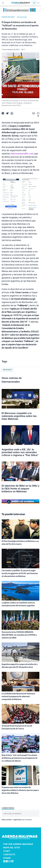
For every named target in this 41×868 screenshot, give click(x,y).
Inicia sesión (6, 820)
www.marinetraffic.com (22, 154)
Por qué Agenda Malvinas (18, 844)
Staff (7, 851)
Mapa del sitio (12, 848)
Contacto (9, 855)
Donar (7, 858)
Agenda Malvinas (8, 17)
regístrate (17, 820)
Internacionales (22, 17)
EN (34, 3)
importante (7, 370)
